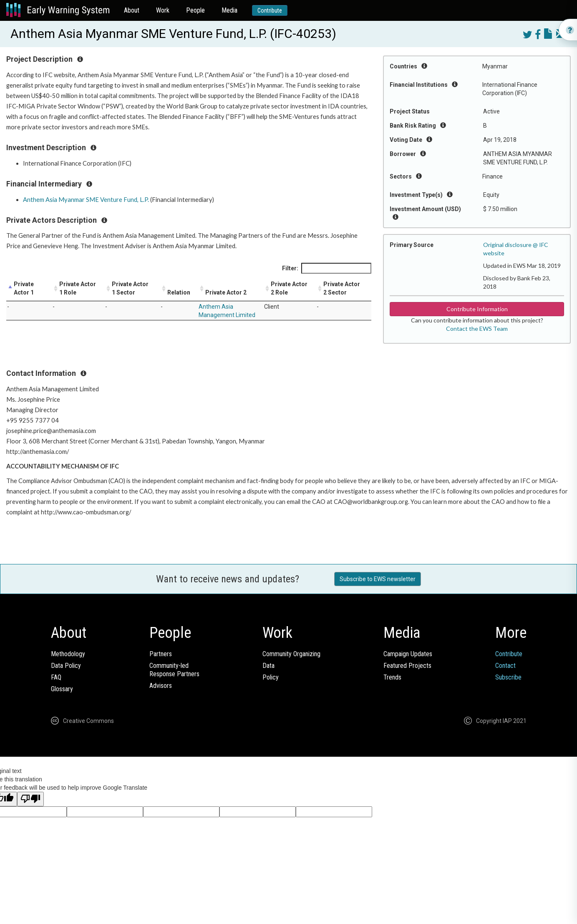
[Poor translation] (30, 799)
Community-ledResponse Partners (174, 670)
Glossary (62, 689)
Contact (505, 666)
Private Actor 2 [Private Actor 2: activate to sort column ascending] (226, 292)
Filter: (327, 268)
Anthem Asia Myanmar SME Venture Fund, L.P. (86, 200)
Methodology (68, 654)
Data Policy (66, 666)
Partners (161, 654)
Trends (392, 677)
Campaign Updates (408, 654)
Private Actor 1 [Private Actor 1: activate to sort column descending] (24, 288)
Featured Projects (407, 666)
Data (268, 666)
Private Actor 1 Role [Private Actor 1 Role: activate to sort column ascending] (78, 288)
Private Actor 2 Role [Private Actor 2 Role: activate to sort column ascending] (289, 288)
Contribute (270, 10)
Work (163, 10)
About (132, 10)
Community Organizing (291, 654)
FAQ (56, 677)
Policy (271, 677)
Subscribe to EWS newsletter (378, 579)
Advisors (161, 686)
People (195, 10)
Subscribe (508, 677)
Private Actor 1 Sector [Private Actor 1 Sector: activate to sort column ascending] (130, 288)
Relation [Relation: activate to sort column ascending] (179, 292)
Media (229, 10)
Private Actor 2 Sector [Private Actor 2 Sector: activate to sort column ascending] (342, 288)
